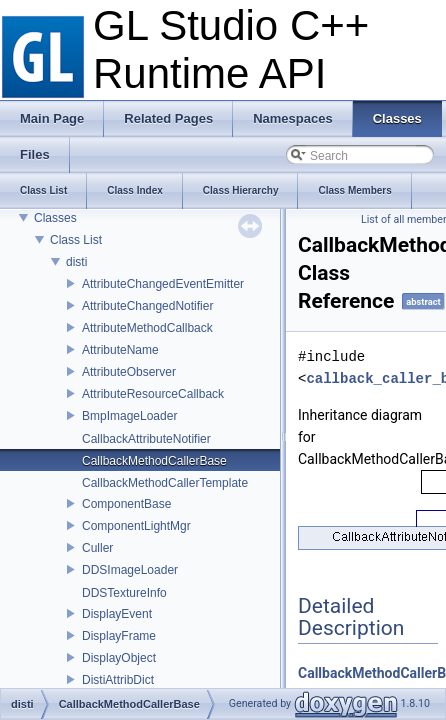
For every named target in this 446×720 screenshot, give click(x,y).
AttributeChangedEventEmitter (163, 284)
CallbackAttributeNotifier (146, 439)
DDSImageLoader (130, 570)
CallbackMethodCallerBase (154, 461)
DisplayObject (119, 658)
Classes (55, 218)
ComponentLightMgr (136, 526)
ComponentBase (126, 504)
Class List (76, 240)
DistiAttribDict (118, 680)
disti (76, 262)
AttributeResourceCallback (153, 394)
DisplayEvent (117, 614)
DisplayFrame (119, 636)
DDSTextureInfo (124, 593)
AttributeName (120, 350)
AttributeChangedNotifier (147, 306)
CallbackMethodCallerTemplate (165, 483)
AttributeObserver (129, 372)
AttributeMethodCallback (147, 328)
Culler (97, 548)
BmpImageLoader (129, 416)
